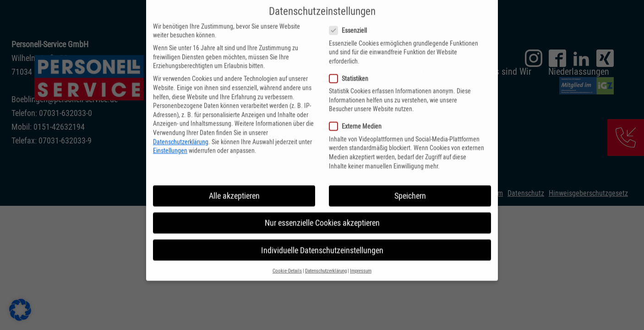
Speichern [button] (410, 186)
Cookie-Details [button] (287, 261)
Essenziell (348, 21)
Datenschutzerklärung (181, 132)
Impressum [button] (361, 261)
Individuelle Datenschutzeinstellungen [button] (322, 240)
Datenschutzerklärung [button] (326, 261)
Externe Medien (355, 117)
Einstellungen (170, 141)
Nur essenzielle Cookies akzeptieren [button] (322, 213)
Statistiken (349, 69)
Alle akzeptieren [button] (234, 186)
